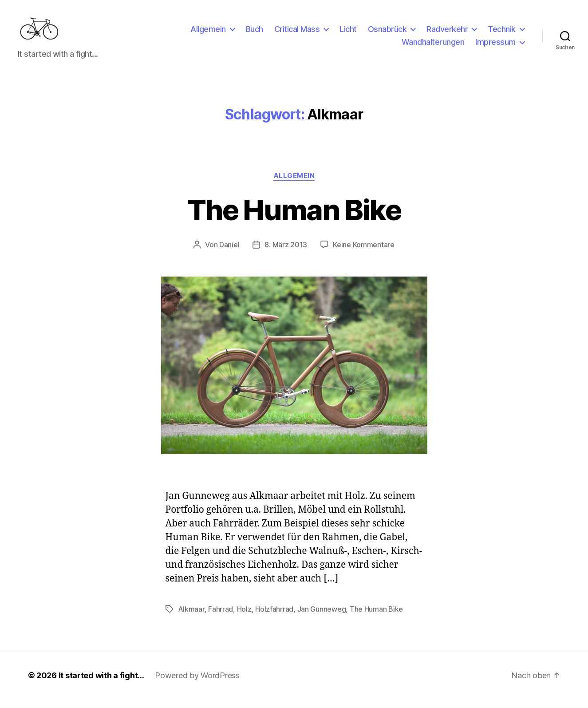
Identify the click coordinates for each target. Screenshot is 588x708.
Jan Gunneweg (322, 617)
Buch (255, 33)
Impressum (495, 46)
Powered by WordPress (197, 683)
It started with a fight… (102, 683)
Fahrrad (221, 617)
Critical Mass (297, 33)
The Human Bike (294, 217)
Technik (502, 33)
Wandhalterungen (433, 46)
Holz (244, 617)
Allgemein (208, 33)
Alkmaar (191, 617)
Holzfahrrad (274, 617)
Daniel (229, 252)
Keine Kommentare (364, 252)
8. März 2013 (286, 252)
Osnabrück (387, 33)
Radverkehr (447, 33)
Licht (348, 33)
